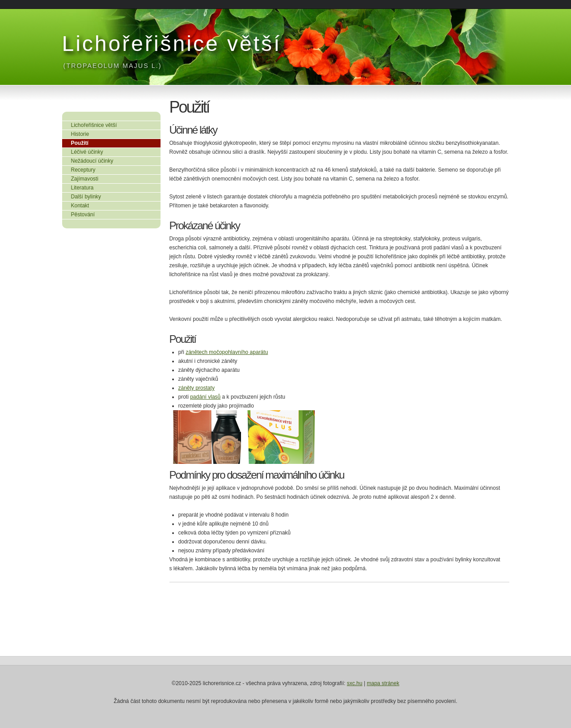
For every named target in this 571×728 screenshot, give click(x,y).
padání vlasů (205, 397)
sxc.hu (355, 683)
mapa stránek (383, 683)
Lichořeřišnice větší (172, 44)
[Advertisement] (107, 291)
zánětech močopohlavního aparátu (227, 352)
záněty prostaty (197, 388)
